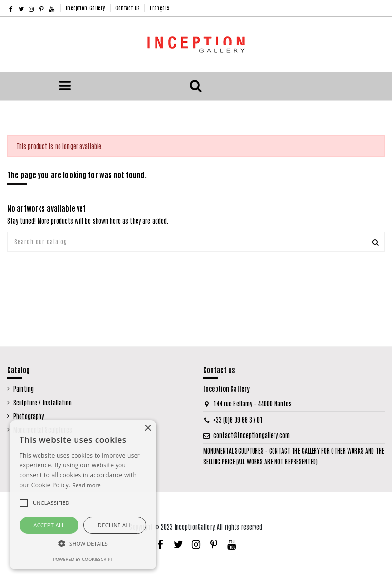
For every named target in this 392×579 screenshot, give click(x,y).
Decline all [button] (115, 525)
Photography (29, 416)
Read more (87, 485)
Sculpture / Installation (42, 402)
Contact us (128, 8)
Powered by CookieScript (83, 559)
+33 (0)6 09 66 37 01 (238, 419)
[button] (83, 544)
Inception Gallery (86, 8)
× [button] (147, 429)
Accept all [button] (49, 525)
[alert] (83, 495)
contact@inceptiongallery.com (251, 435)
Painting (23, 389)
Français (159, 8)
